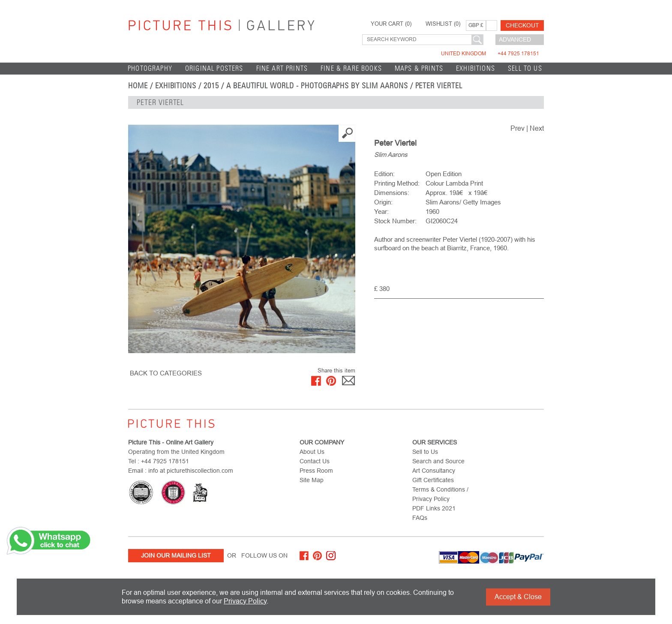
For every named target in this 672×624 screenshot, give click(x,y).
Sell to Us (525, 68)
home (138, 86)
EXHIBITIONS (475, 68)
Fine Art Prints (282, 68)
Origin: (383, 202)
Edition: (384, 174)
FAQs (420, 518)
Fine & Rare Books (351, 68)
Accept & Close (518, 597)
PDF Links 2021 (434, 508)
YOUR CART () (391, 24)
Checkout (522, 25)
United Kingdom (490, 54)
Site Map (312, 480)
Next (537, 128)
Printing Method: (397, 183)
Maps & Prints (419, 68)
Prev (517, 128)
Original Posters (214, 68)
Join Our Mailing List (176, 555)
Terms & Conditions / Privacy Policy (440, 494)
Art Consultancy (434, 471)
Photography (150, 68)
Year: (381, 211)
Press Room (316, 471)
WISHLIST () (443, 24)
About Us (312, 452)
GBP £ (476, 25)
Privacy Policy (245, 601)
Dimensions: (392, 193)
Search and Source (438, 461)
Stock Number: (395, 221)
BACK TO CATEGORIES (166, 373)
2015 (211, 86)
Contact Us (315, 461)
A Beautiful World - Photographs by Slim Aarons (317, 86)
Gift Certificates (433, 480)
